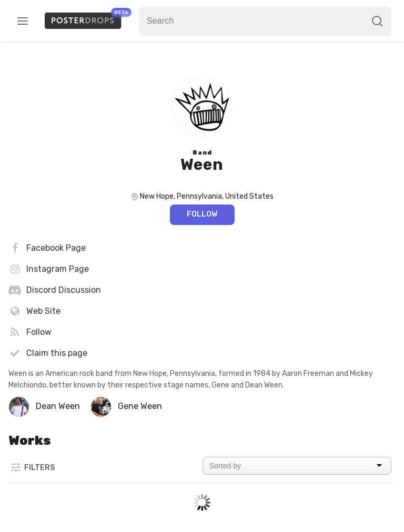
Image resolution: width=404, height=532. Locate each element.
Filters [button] (32, 467)
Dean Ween (58, 406)
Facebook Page (47, 248)
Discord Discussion (55, 290)
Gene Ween (140, 406)
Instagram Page (49, 269)
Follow (202, 214)
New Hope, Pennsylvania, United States (207, 196)
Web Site (34, 311)
